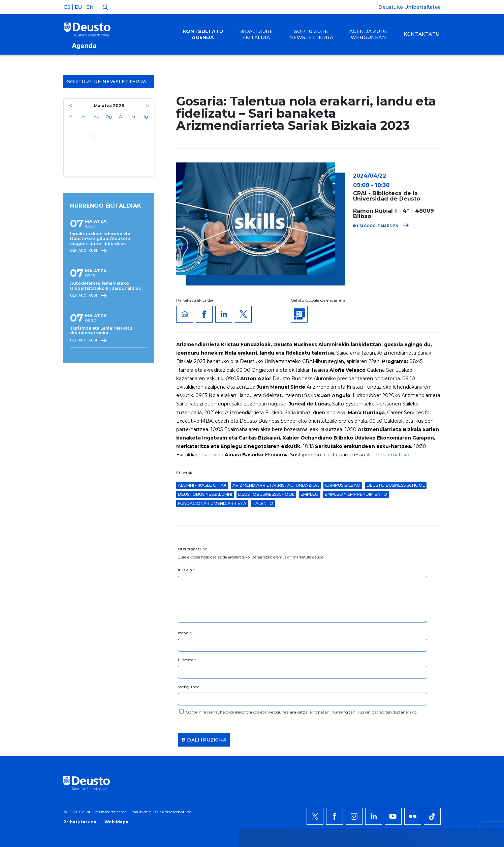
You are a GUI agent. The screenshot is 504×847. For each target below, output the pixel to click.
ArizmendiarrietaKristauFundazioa (276, 485)
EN (90, 7)
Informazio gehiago (244, 686)
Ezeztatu (418, 690)
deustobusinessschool (266, 494)
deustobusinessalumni (205, 494)
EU (78, 7)
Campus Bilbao (343, 485)
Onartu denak (426, 670)
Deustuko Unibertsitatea (409, 7)
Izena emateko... (393, 455)
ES (67, 7)
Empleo (310, 494)
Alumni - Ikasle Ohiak (202, 485)
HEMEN (189, 694)
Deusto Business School (396, 485)
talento (263, 503)
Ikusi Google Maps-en (381, 226)
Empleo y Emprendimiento (356, 494)
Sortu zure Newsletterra (109, 82)
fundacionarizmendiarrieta (212, 503)
